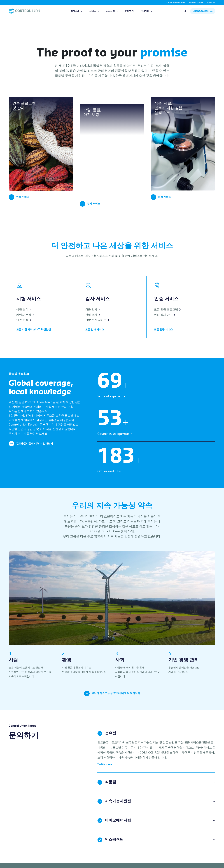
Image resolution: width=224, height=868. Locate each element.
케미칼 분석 (25, 320)
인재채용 (146, 11)
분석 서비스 (161, 197)
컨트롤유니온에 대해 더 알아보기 (31, 449)
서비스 (94, 11)
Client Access (203, 11)
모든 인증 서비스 (163, 335)
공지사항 (112, 11)
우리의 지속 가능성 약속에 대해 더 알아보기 (112, 698)
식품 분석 (24, 314)
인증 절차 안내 (164, 320)
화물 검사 (93, 314)
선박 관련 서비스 (97, 325)
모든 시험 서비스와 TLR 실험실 (34, 335)
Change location (195, 2)
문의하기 (129, 11)
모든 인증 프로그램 (167, 314)
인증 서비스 (19, 197)
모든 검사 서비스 (95, 335)
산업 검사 (93, 320)
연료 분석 (24, 325)
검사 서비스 (90, 209)
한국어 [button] (211, 3)
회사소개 (77, 11)
